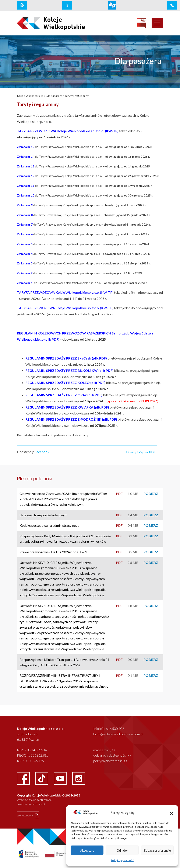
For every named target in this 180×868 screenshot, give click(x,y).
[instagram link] (79, 778)
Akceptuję (87, 850)
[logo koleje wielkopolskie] (46, 23)
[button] (172, 813)
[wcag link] (67, 5)
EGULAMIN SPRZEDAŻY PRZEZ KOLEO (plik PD (65, 383)
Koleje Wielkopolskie (30, 96)
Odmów (122, 850)
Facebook (42, 452)
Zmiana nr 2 (25, 273)
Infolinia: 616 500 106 (109, 728)
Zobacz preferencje (157, 850)
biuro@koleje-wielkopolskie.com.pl (118, 734)
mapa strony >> (105, 750)
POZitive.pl (39, 804)
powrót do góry (28, 816)
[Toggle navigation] (157, 23)
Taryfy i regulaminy (77, 96)
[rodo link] (22, 5)
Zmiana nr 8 (25, 215)
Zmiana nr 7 (25, 225)
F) (104, 383)
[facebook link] (24, 778)
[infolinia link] (172, 5)
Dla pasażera (54, 96)
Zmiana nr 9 (25, 205)
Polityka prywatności (122, 860)
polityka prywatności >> (110, 761)
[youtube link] (61, 778)
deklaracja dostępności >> (112, 755)
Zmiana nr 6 (25, 234)
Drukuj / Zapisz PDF (141, 452)
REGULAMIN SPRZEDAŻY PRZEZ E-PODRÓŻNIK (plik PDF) (72, 419)
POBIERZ (151, 494)
